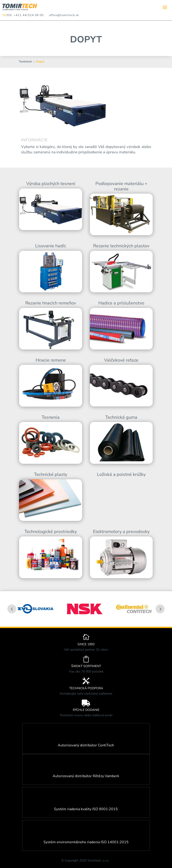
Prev (12, 609)
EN (10, 15)
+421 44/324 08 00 (28, 15)
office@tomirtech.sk (64, 15)
